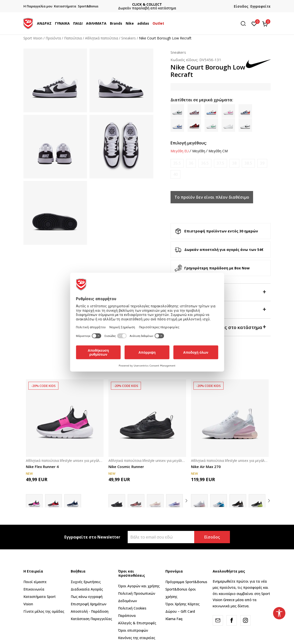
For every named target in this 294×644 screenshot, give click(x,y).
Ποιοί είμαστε (35, 582)
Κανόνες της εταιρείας (137, 638)
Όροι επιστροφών (133, 630)
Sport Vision (33, 38)
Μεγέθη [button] (199, 151)
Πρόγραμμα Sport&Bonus (186, 582)
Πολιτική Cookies (132, 608)
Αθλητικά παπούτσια (102, 38)
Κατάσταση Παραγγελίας (91, 619)
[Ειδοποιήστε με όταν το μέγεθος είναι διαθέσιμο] (177, 163)
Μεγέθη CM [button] (218, 151)
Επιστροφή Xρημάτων (89, 604)
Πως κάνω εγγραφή (87, 597)
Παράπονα (127, 616)
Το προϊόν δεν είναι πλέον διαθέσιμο (212, 197)
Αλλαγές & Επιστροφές (137, 623)
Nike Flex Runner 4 (42, 467)
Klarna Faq (174, 619)
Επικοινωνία (34, 589)
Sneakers (129, 38)
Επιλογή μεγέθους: (189, 143)
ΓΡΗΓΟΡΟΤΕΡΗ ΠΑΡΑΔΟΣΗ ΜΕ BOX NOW (147, 4)
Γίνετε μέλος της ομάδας (44, 611)
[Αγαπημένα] (254, 23)
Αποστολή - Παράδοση (90, 611)
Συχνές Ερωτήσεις (86, 582)
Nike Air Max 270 (206, 467)
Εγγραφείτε (260, 6)
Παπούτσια (73, 38)
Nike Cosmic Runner (126, 467)
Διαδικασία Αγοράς (87, 589)
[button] (245, 24)
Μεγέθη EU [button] (180, 151)
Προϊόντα (53, 38)
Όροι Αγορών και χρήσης (139, 586)
